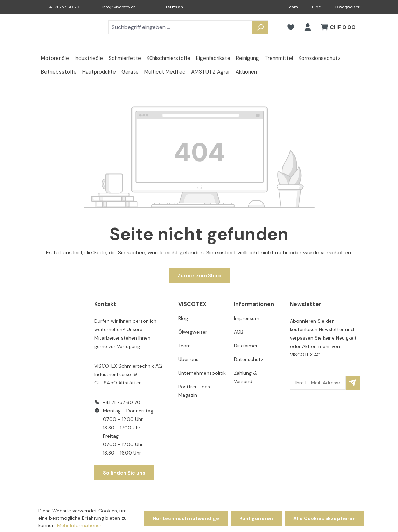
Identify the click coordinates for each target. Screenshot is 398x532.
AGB (239, 332)
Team (292, 7)
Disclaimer (246, 346)
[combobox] (180, 27)
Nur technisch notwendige (186, 518)
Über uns (188, 359)
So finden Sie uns (124, 473)
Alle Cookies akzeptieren (324, 518)
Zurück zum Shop (199, 275)
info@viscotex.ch (119, 7)
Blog (316, 7)
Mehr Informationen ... (82, 525)
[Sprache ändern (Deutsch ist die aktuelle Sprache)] (169, 7)
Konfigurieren (256, 518)
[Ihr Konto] (308, 27)
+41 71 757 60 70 (63, 7)
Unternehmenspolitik (202, 373)
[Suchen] (260, 27)
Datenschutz (249, 359)
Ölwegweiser (347, 7)
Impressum (247, 318)
